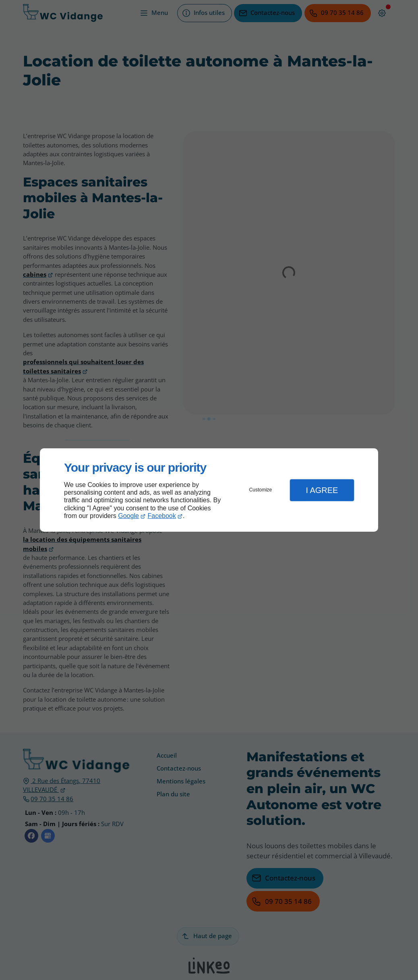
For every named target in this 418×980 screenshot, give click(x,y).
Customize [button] (261, 490)
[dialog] (209, 490)
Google (128, 516)
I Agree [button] (322, 490)
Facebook (162, 516)
